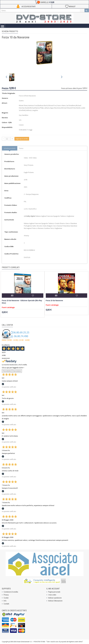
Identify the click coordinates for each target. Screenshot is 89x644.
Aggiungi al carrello (22, 139)
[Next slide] (62, 77)
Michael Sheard (67, 108)
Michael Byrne (35, 108)
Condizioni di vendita (11, 592)
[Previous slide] (7, 77)
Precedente (7, 371)
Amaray (26, 236)
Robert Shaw (23, 105)
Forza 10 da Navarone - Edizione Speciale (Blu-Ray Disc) (22, 302)
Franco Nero (61, 105)
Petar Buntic (77, 108)
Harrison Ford (33, 105)
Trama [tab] (21, 148)
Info (5, 601)
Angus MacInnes (55, 108)
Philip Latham (44, 108)
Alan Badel (26, 108)
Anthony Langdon (32, 110)
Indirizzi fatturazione (55, 601)
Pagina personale (54, 592)
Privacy (6, 595)
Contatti (6, 604)
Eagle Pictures (29, 172)
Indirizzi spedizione (55, 598)
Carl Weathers (71, 105)
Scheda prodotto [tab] (10, 148)
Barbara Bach (43, 105)
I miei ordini (52, 595)
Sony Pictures (29, 165)
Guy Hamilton (24, 115)
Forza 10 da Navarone (54, 301)
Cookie (6, 598)
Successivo (17, 371)
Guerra (21, 101)
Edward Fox (52, 105)
